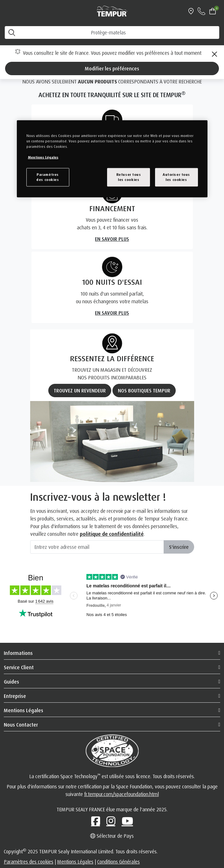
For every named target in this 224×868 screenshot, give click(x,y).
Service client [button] (19, 667)
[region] (112, 159)
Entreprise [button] (15, 696)
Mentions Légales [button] (24, 710)
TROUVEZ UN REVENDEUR (80, 391)
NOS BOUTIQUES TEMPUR (144, 391)
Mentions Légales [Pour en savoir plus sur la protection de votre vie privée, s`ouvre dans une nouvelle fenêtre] (43, 157)
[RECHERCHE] (112, 32)
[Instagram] (111, 821)
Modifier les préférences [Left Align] (112, 68)
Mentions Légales (75, 862)
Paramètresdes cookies (48, 177)
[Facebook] (96, 821)
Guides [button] (11, 682)
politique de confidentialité (112, 534)
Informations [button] (18, 653)
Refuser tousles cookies (129, 177)
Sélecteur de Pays (112, 836)
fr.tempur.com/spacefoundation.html (122, 794)
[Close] (214, 54)
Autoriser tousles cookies (176, 177)
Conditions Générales (119, 862)
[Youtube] (127, 821)
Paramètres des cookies (29, 862)
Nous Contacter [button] (21, 725)
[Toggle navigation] (8, 11)
